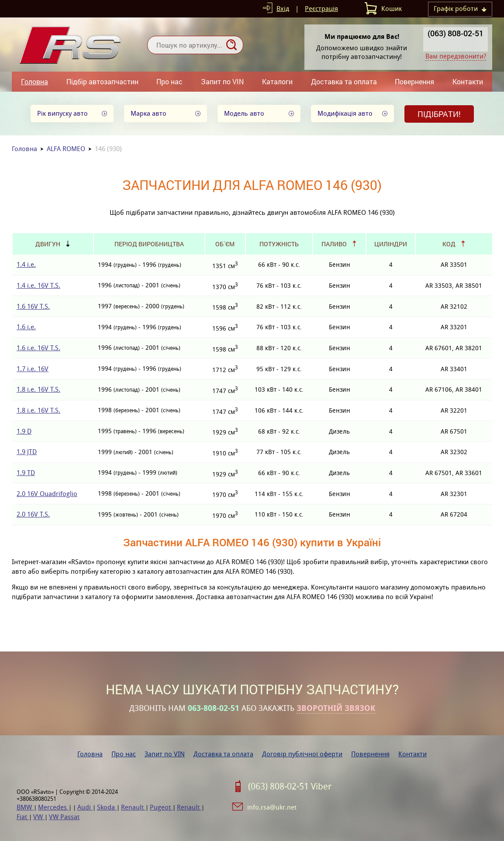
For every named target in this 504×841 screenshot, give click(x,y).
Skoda (107, 807)
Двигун (48, 244)
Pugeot (161, 807)
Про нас (169, 81)
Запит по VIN (222, 81)
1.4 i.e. (26, 264)
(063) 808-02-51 (456, 33)
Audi (85, 807)
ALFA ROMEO (66, 149)
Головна (35, 81)
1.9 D (24, 431)
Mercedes (53, 807)
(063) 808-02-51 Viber (290, 786)
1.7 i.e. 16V (33, 369)
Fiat (23, 817)
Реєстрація (321, 9)
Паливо (334, 244)
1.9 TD (26, 473)
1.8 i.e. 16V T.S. (38, 389)
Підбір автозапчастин (102, 81)
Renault (133, 807)
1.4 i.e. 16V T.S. (38, 285)
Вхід (283, 9)
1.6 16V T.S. (33, 306)
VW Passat (64, 817)
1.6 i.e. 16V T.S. (38, 348)
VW (39, 817)
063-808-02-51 (214, 708)
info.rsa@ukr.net (272, 807)
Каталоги (277, 81)
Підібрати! (439, 114)
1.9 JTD (27, 452)
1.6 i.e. (26, 327)
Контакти (468, 81)
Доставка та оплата (344, 81)
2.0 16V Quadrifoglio (47, 494)
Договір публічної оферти (302, 754)
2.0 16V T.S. (33, 514)
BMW (25, 807)
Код (449, 244)
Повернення (414, 81)
